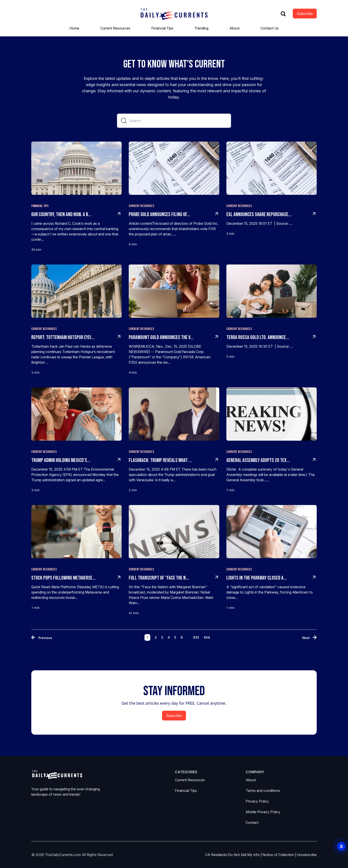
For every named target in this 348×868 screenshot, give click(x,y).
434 (207, 637)
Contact (252, 823)
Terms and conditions (263, 791)
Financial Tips (162, 28)
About (234, 28)
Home (74, 28)
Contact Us (270, 28)
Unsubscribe (307, 855)
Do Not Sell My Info (245, 855)
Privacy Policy (257, 801)
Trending (201, 28)
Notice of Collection (279, 855)
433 (196, 637)
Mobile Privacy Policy (263, 812)
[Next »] (309, 638)
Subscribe (305, 14)
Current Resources (115, 28)
